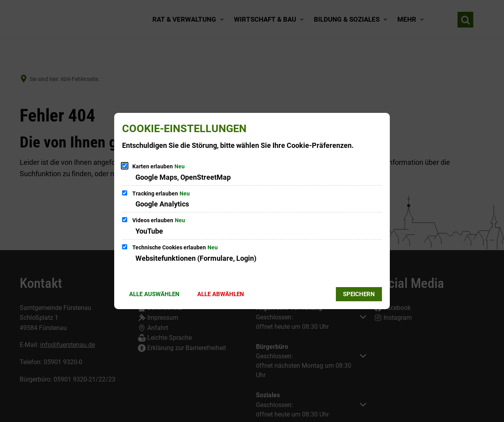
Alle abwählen (221, 294)
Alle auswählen (154, 294)
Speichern (359, 294)
